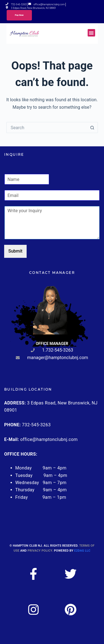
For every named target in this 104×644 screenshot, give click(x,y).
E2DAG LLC (82, 551)
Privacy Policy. (40, 551)
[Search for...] (47, 128)
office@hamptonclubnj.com (49, 439)
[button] (91, 33)
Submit (15, 251)
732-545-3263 (36, 425)
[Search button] (92, 128)
